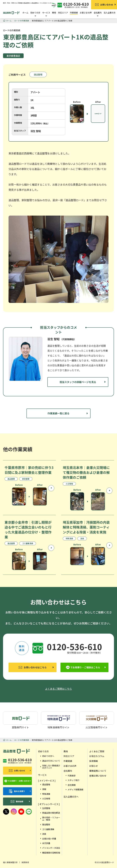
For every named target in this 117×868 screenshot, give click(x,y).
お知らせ (94, 766)
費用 (54, 13)
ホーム (25, 13)
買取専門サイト (20, 720)
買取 (44, 789)
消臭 (44, 834)
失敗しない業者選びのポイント (51, 767)
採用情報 (94, 761)
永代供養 (46, 843)
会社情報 (72, 785)
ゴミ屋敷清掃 (48, 829)
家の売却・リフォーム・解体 (51, 819)
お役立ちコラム (97, 756)
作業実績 (74, 13)
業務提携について (98, 771)
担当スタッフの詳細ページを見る (78, 382)
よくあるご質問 (97, 751)
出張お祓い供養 (49, 839)
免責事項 (25, 862)
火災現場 (46, 799)
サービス (42, 775)
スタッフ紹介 (74, 780)
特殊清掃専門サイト (58, 720)
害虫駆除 (46, 825)
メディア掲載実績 (75, 789)
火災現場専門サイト (97, 720)
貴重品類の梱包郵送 (51, 813)
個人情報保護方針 (10, 862)
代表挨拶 (72, 776)
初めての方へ (48, 756)
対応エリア (63, 13)
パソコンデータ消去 (51, 848)
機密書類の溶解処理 (51, 853)
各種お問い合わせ (98, 776)
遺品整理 (38, 74)
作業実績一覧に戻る (58, 413)
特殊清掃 (46, 794)
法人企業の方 (110, 13)
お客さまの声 (86, 13)
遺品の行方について (51, 761)
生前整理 (46, 808)
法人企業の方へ (71, 797)
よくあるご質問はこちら (58, 689)
